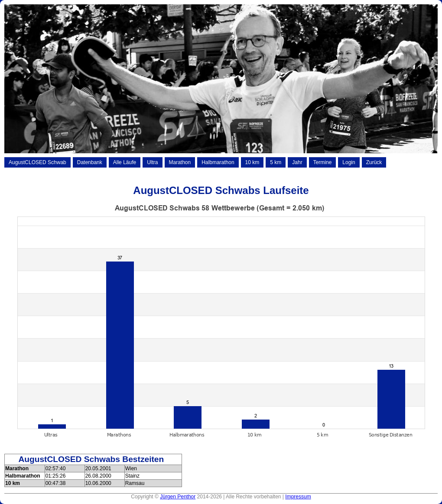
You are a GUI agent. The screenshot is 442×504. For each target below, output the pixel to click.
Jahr (297, 162)
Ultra (152, 162)
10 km (252, 162)
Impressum (298, 497)
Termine (323, 162)
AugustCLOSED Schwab (37, 162)
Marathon (180, 162)
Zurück (374, 162)
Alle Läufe (125, 162)
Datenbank (90, 162)
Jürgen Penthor (178, 497)
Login (349, 162)
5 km (276, 162)
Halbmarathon (218, 162)
